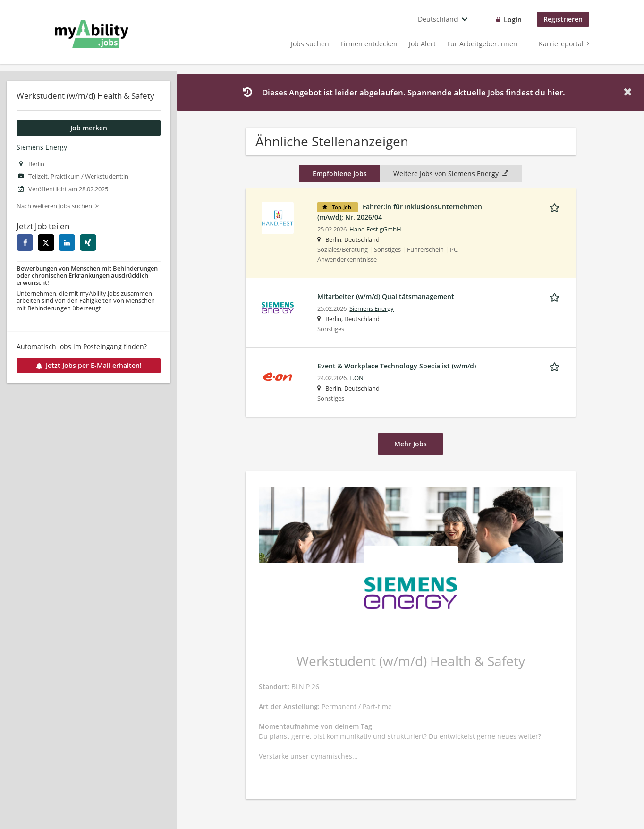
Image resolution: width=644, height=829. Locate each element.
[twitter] (46, 243)
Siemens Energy (42, 147)
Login (513, 20)
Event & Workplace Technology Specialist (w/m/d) (397, 366)
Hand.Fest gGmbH (375, 229)
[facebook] (25, 243)
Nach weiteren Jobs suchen (54, 206)
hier (555, 92)
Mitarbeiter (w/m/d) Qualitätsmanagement (386, 296)
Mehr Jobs (411, 444)
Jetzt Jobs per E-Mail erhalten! (89, 365)
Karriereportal (561, 44)
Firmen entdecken (369, 44)
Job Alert (422, 44)
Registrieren (563, 19)
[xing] (88, 243)
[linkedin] (67, 243)
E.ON (356, 378)
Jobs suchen (310, 44)
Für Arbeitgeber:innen (482, 44)
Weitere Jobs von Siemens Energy (451, 174)
